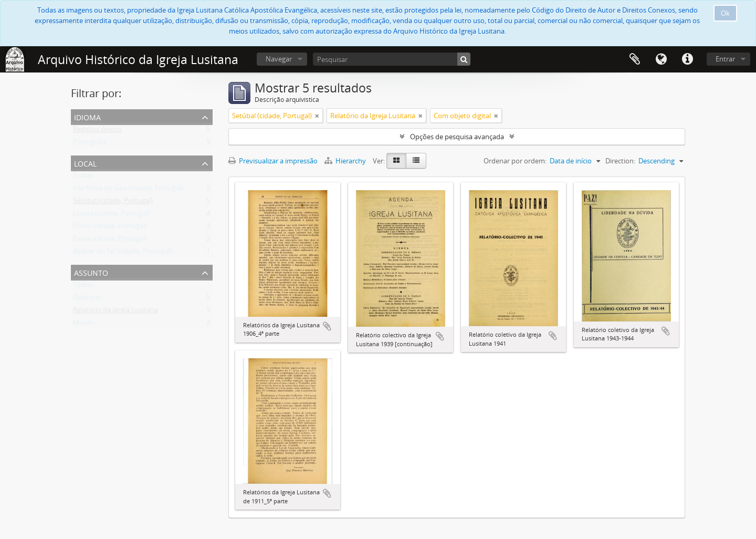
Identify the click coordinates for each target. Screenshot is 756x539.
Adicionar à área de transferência (327, 326)
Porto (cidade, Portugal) (110, 228)
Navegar (279, 59)
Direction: (620, 161)
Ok (725, 13)
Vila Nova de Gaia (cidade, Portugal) (128, 190)
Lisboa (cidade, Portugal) (111, 215)
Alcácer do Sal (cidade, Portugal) (122, 253)
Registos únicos (97, 131)
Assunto (91, 272)
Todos (83, 178)
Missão (84, 325)
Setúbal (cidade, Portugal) (113, 203)
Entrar (725, 59)
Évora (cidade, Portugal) (110, 241)
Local (85, 163)
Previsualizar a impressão (273, 161)
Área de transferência (635, 59)
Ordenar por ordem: (515, 161)
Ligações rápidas (687, 59)
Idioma (661, 59)
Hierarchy (346, 161)
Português (89, 144)
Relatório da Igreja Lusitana (115, 312)
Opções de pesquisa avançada (457, 137)
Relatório (87, 299)
